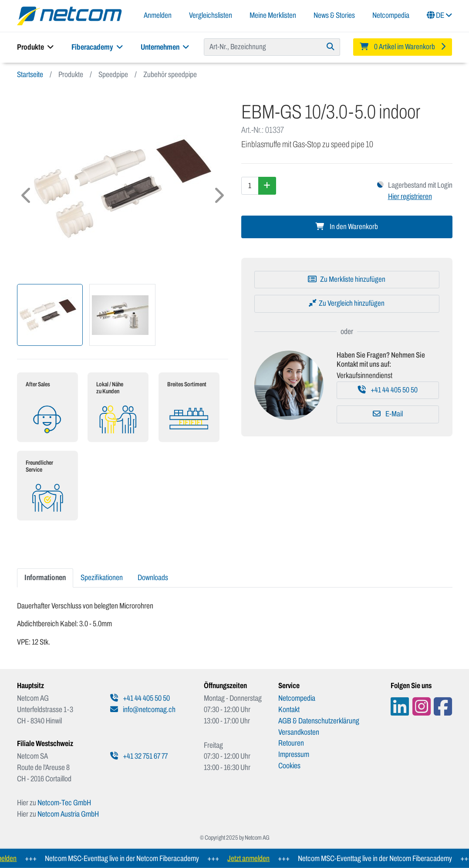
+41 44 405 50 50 (388, 390)
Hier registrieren (410, 196)
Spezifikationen (102, 578)
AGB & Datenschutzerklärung (319, 721)
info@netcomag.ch (143, 709)
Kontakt (289, 709)
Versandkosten (299, 732)
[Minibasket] (403, 47)
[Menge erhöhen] (267, 186)
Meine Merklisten (273, 15)
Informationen (45, 578)
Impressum (294, 754)
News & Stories (334, 15)
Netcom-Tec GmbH (64, 803)
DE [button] (440, 15)
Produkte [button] (35, 47)
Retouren (291, 743)
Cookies (289, 766)
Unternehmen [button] (165, 47)
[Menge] (250, 186)
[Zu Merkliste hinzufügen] (347, 280)
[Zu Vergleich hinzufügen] (347, 304)
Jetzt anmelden (255, 858)
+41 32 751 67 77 (139, 756)
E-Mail (388, 414)
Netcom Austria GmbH (68, 814)
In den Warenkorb (347, 227)
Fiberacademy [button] (97, 47)
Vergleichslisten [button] (211, 15)
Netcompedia (391, 15)
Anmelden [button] (158, 15)
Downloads (153, 578)
